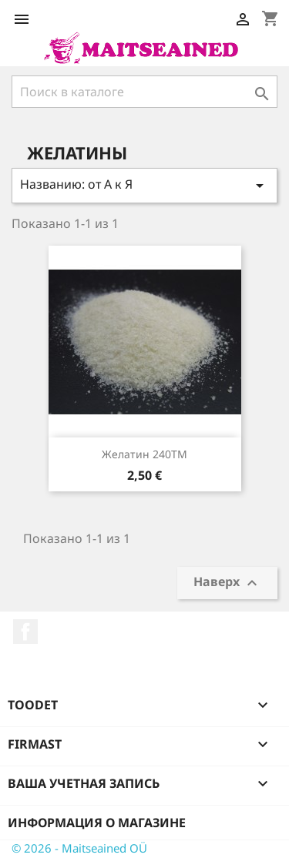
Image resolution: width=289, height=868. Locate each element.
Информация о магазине (97, 823)
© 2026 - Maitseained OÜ (79, 848)
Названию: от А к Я (144, 185)
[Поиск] (144, 92)
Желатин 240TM (144, 454)
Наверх (227, 583)
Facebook (25, 632)
